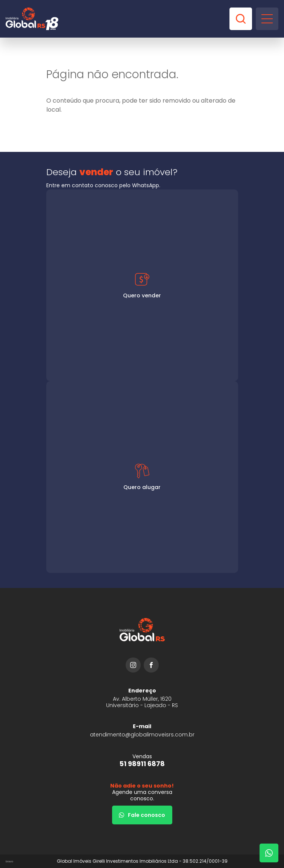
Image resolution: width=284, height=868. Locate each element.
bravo (9, 861)
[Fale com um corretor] (269, 853)
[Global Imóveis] (32, 19)
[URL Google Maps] (142, 698)
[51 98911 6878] (142, 760)
